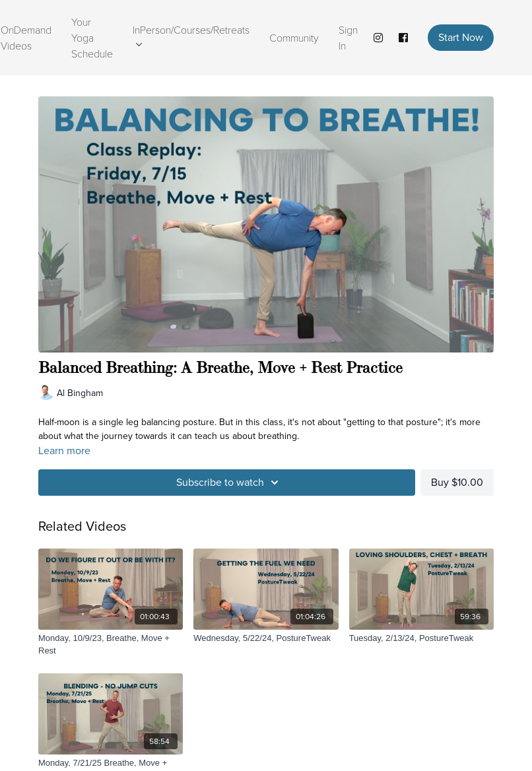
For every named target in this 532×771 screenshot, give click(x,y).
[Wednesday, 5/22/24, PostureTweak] (266, 638)
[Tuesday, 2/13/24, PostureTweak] (421, 638)
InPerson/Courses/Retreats (191, 34)
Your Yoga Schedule (92, 37)
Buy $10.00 (457, 482)
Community (294, 37)
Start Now (461, 37)
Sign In (348, 37)
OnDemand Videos (26, 37)
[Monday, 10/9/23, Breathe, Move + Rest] (111, 645)
